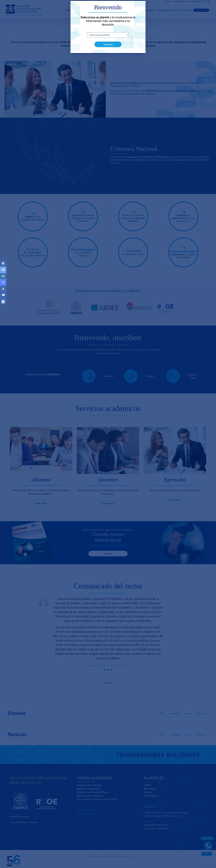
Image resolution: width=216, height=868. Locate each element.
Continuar (108, 44)
